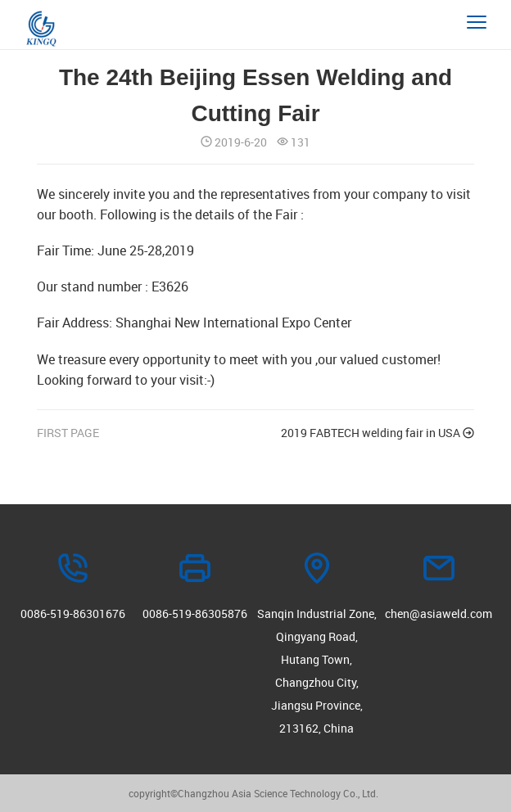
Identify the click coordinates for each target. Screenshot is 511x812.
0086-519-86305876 (195, 614)
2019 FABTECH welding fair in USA (378, 433)
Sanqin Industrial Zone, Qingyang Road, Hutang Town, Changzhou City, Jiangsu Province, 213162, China (317, 671)
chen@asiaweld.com (439, 614)
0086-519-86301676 (73, 614)
